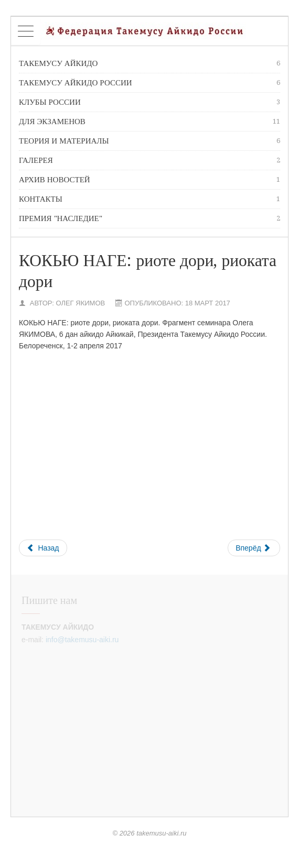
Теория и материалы (149, 141)
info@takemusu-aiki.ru (82, 640)
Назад (43, 548)
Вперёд (253, 548)
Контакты (149, 199)
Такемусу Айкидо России (149, 83)
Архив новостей (149, 180)
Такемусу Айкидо (149, 63)
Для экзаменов (149, 122)
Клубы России (149, 102)
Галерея (149, 160)
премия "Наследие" (149, 218)
